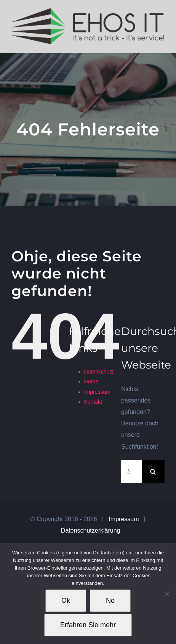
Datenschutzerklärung (91, 530)
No (110, 601)
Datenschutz (99, 372)
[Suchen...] (131, 472)
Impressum (97, 392)
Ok (66, 601)
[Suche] (153, 472)
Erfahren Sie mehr (88, 625)
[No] (166, 594)
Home (91, 382)
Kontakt (93, 402)
